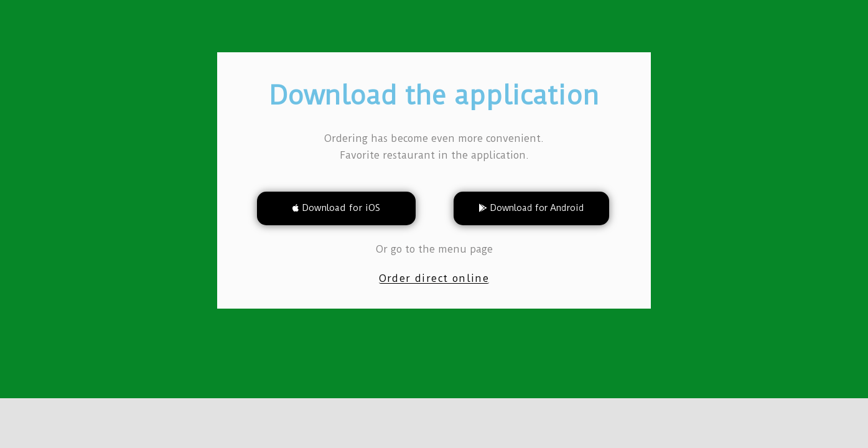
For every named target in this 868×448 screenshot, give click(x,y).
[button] (336, 209)
